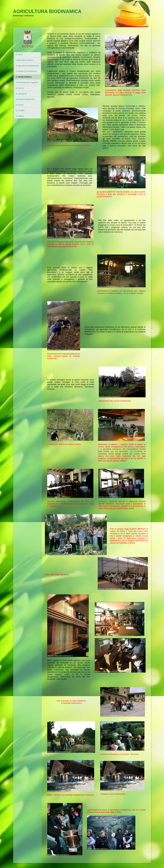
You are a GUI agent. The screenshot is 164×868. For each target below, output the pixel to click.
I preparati (22, 94)
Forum (21, 105)
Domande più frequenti (28, 82)
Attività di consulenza (27, 71)
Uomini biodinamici (26, 99)
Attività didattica (25, 77)
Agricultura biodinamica (28, 66)
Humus (21, 88)
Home (20, 54)
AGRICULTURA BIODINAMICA (47, 11)
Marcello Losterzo (26, 60)
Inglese (21, 116)
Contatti (21, 110)
